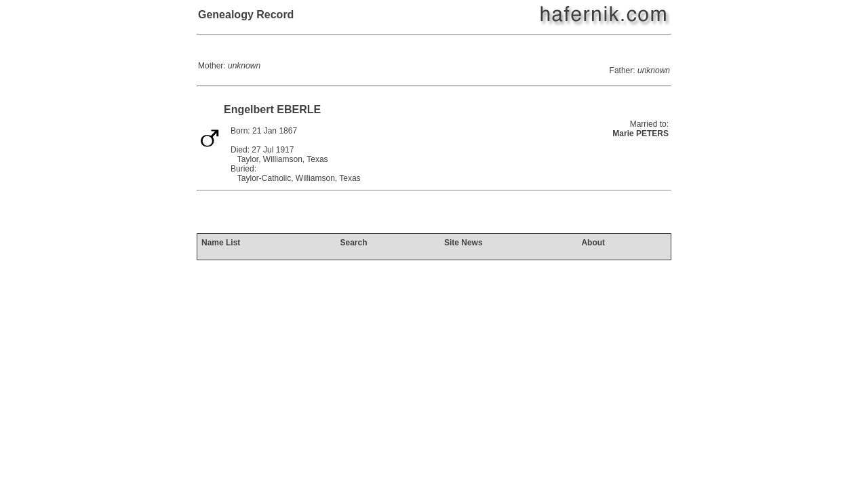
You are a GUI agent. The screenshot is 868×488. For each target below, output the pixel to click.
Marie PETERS (640, 134)
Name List (221, 243)
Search (353, 243)
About (593, 243)
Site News (463, 243)
